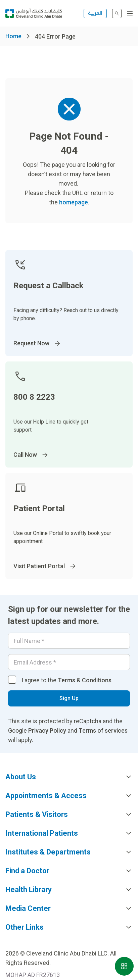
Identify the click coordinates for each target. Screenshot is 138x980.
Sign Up (69, 698)
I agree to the (66, 680)
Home (13, 36)
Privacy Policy (47, 730)
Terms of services (103, 730)
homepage (74, 202)
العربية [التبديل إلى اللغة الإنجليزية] (95, 13)
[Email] (69, 662)
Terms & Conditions (85, 680)
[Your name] (69, 641)
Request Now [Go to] (37, 343)
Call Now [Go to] (31, 455)
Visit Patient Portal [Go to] (45, 566)
